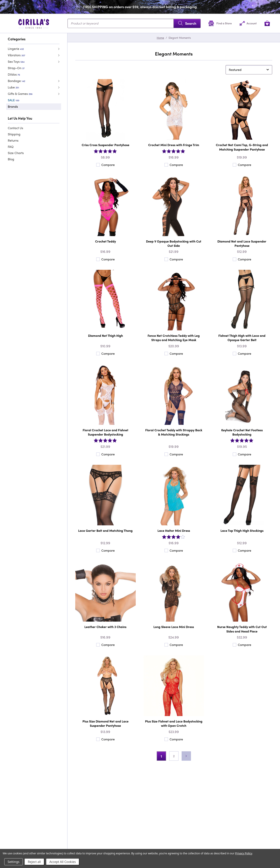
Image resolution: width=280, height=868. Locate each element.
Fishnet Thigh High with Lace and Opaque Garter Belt (242, 338)
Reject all (34, 862)
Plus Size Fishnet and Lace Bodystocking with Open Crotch (174, 723)
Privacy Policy (244, 853)
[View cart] (267, 23)
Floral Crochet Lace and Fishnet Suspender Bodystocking (105, 432)
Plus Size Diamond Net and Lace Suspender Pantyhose (105, 723)
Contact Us (15, 128)
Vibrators (16, 55)
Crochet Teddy (105, 241)
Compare (105, 165)
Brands (13, 106)
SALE (14, 100)
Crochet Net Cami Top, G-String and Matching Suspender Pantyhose (242, 147)
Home (160, 38)
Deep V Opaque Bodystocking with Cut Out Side (174, 243)
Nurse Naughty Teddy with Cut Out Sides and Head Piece (242, 629)
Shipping (14, 134)
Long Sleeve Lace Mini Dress (174, 627)
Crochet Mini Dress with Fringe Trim (174, 145)
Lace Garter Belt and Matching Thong (105, 531)
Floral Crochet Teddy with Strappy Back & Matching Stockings (174, 432)
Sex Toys (16, 61)
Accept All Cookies (63, 862)
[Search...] (134, 23)
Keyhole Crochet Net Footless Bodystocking (242, 432)
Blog (11, 159)
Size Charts (16, 153)
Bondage (16, 81)
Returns (13, 140)
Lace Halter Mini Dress (174, 531)
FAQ (11, 147)
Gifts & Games (20, 94)
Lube (13, 87)
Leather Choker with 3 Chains (105, 627)
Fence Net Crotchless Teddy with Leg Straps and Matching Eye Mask (174, 338)
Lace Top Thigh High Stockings (242, 531)
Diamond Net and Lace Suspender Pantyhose (242, 243)
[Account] (248, 23)
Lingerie (16, 49)
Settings (14, 862)
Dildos (14, 74)
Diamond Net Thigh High (105, 336)
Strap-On (16, 68)
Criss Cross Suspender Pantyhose (105, 145)
